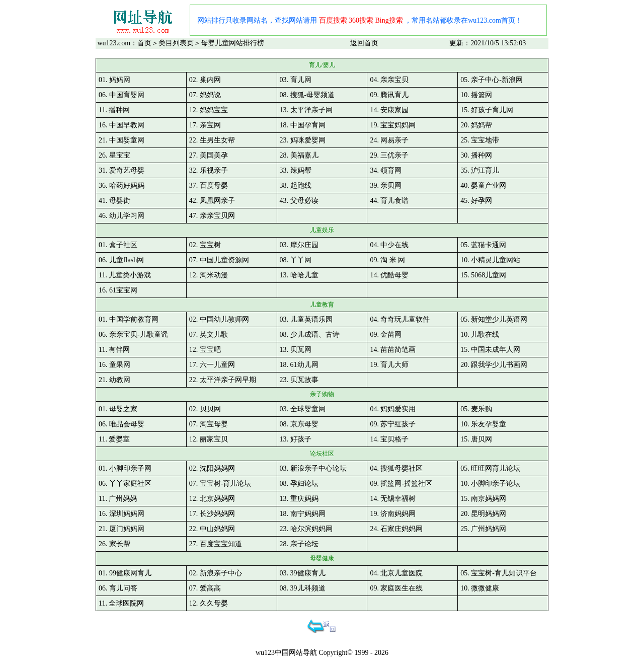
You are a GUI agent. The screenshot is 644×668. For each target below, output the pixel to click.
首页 (144, 43)
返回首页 (364, 43)
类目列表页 (176, 43)
